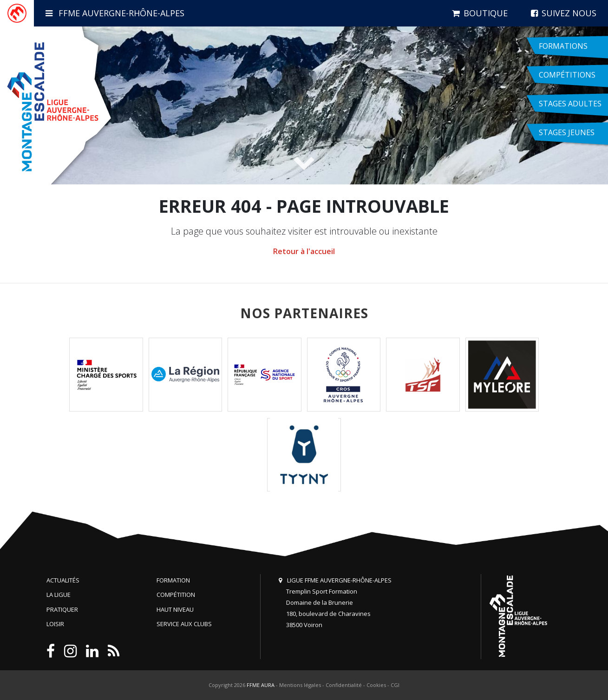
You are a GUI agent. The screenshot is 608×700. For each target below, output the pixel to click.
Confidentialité (344, 685)
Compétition (176, 595)
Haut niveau (175, 609)
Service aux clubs (184, 624)
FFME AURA (261, 685)
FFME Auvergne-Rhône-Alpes (115, 13)
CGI (395, 685)
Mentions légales (300, 685)
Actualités (63, 580)
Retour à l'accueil (304, 251)
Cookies (376, 685)
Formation (173, 580)
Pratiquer (62, 609)
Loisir (55, 624)
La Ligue (59, 595)
